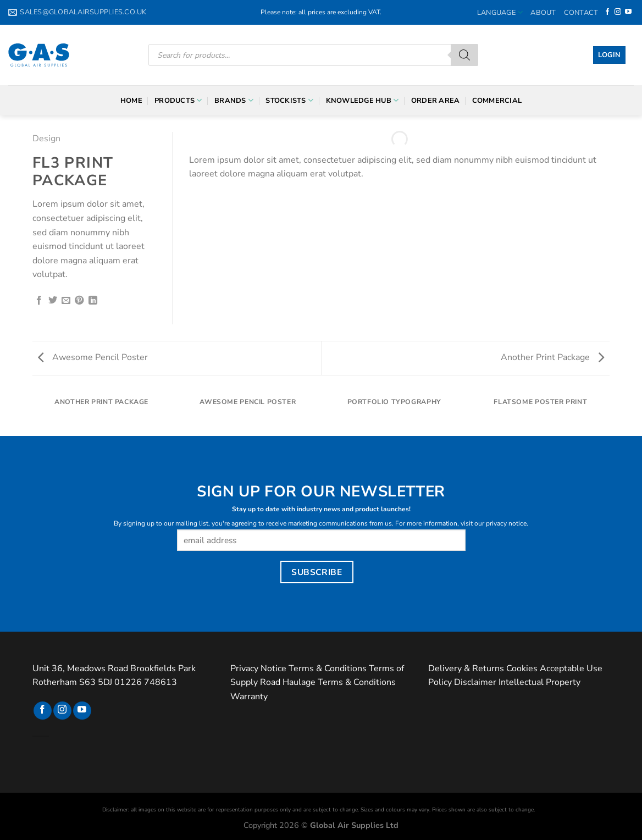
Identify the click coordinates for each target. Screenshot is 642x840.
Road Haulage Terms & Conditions (328, 682)
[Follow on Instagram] (618, 12)
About (543, 13)
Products (178, 100)
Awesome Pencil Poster (93, 357)
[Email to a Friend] (66, 301)
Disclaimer (475, 682)
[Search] (464, 55)
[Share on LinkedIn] (93, 301)
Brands (234, 100)
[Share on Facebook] (39, 301)
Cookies (522, 668)
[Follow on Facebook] (607, 12)
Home (131, 101)
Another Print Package (552, 357)
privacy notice (506, 523)
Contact (581, 13)
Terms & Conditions (328, 668)
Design (46, 139)
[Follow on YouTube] (628, 12)
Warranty (249, 697)
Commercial (497, 101)
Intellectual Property (539, 682)
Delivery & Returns (466, 668)
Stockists (289, 100)
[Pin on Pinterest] (79, 301)
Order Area (436, 101)
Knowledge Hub (362, 100)
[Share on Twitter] (53, 301)
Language (500, 12)
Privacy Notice (258, 668)
